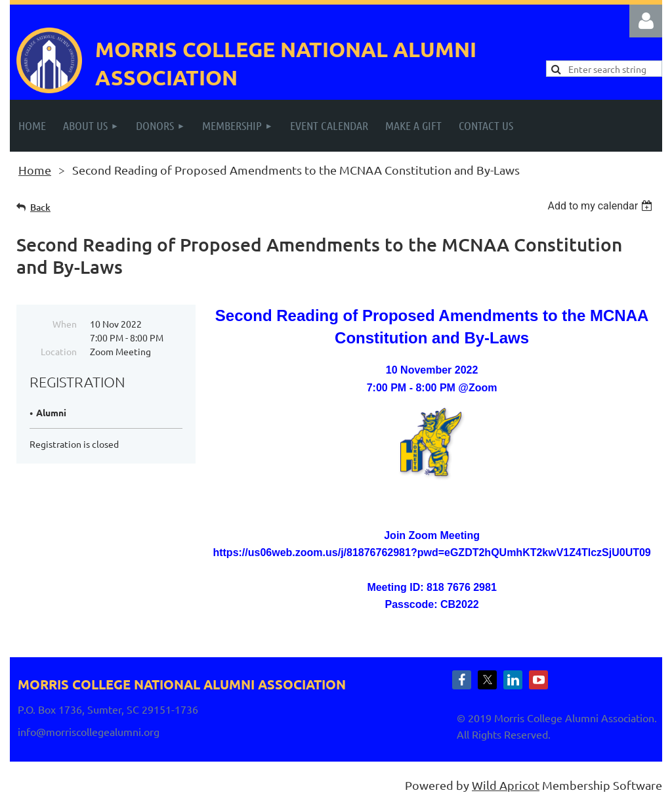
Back (40, 207)
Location (59, 351)
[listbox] (601, 206)
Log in (646, 21)
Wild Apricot (506, 785)
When (65, 324)
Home (35, 170)
